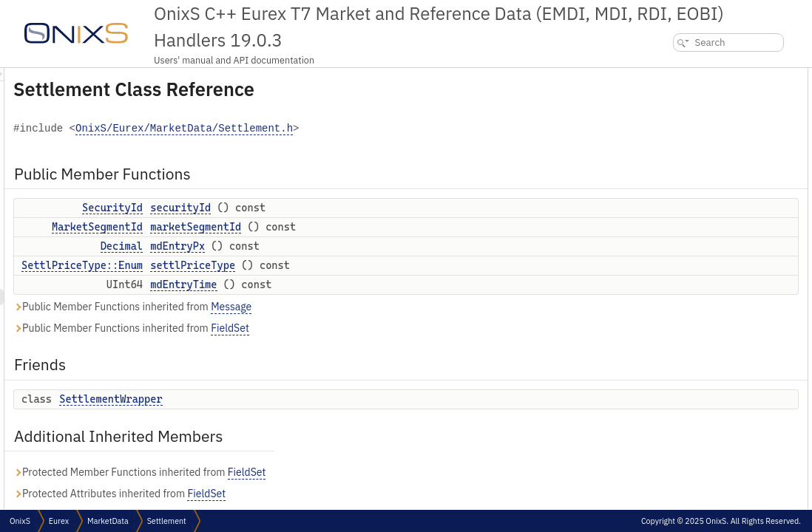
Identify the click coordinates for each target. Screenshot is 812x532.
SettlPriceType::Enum (267, 265)
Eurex (59, 521)
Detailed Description (687, 222)
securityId (365, 208)
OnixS (20, 521)
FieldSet (415, 328)
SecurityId (297, 208)
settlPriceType (378, 265)
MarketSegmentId (282, 227)
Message (416, 307)
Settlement (167, 521)
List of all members (685, 368)
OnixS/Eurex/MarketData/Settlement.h (369, 129)
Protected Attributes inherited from (304, 494)
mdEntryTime (368, 284)
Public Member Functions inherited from (317, 307)
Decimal (307, 246)
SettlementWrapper (295, 399)
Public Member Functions (700, 76)
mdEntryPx (362, 246)
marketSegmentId (380, 227)
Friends (663, 173)
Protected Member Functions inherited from (324, 473)
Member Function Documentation (714, 238)
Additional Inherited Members (710, 206)
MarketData (108, 521)
